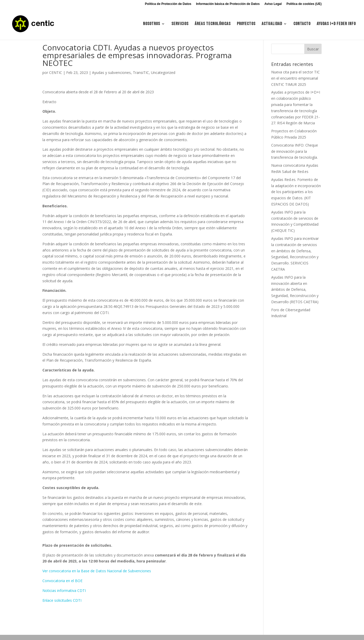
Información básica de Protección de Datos (228, 4)
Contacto (302, 24)
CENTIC (56, 73)
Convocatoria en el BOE (62, 581)
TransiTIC (141, 73)
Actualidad (272, 24)
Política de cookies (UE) (304, 4)
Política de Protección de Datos (168, 4)
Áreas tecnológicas (213, 24)
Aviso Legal (273, 4)
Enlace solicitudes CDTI (62, 600)
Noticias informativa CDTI (64, 591)
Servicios (180, 24)
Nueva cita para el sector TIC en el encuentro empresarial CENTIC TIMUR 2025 (295, 78)
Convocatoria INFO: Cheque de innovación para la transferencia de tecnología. (295, 151)
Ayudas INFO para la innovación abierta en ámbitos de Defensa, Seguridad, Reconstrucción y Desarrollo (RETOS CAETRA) (295, 289)
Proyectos (246, 24)
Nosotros (151, 24)
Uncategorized (163, 73)
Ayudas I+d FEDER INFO (336, 24)
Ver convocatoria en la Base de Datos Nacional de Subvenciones (97, 571)
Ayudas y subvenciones (111, 73)
